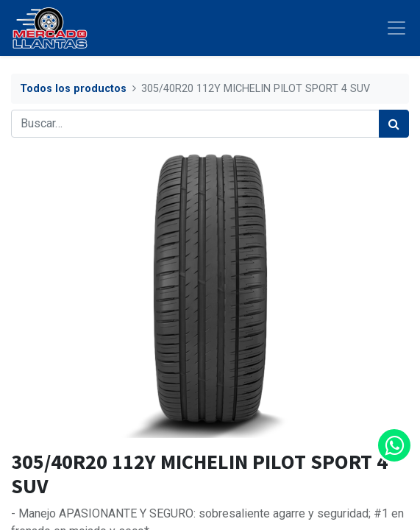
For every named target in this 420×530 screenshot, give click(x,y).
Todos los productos (73, 89)
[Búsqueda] (394, 124)
